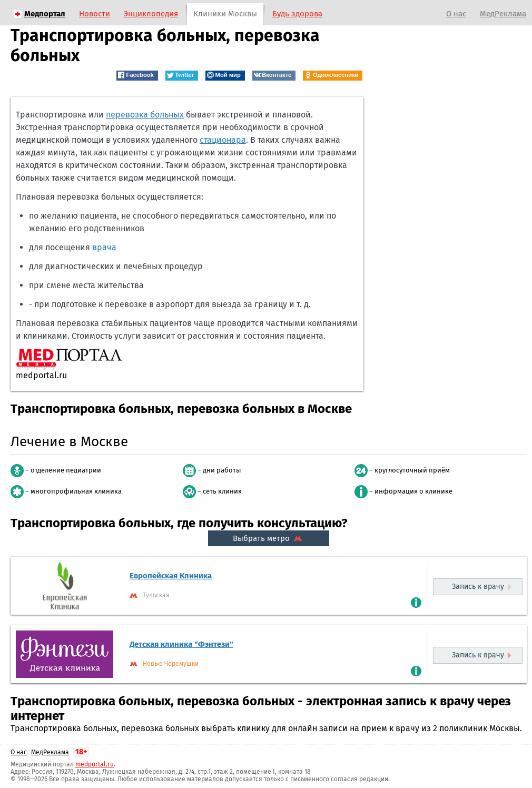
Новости (95, 14)
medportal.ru (95, 764)
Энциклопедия (151, 14)
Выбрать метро (269, 538)
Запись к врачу (478, 587)
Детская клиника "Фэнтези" (181, 644)
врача (104, 247)
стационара (223, 140)
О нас (456, 14)
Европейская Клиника (171, 576)
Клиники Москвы (225, 14)
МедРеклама (503, 14)
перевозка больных (145, 115)
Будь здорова (297, 14)
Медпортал (45, 14)
